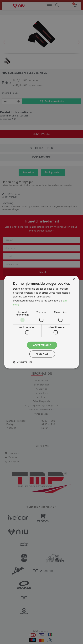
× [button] (74, 279)
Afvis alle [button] (42, 354)
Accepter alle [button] (42, 345)
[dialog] (41, 322)
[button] (23, 362)
